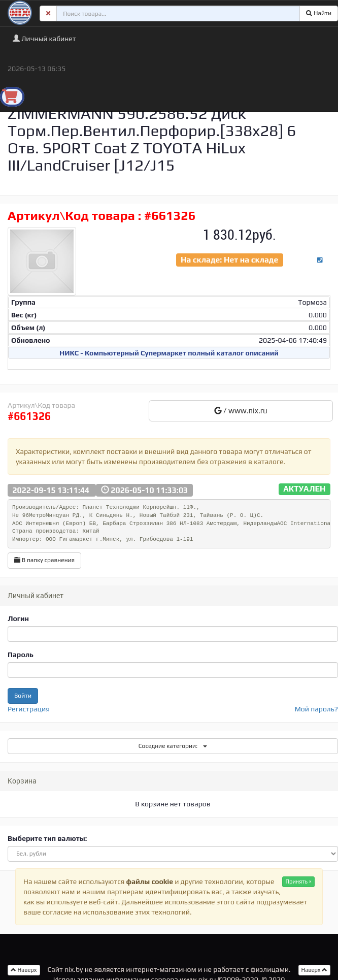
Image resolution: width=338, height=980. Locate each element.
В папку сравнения (44, 560)
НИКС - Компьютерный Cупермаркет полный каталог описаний (169, 353)
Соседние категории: (173, 746)
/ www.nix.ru (241, 411)
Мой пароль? (316, 709)
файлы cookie (150, 881)
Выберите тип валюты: (47, 838)
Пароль (21, 655)
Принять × (298, 881)
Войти (23, 696)
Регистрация (29, 709)
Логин (18, 618)
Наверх (315, 970)
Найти (319, 13)
